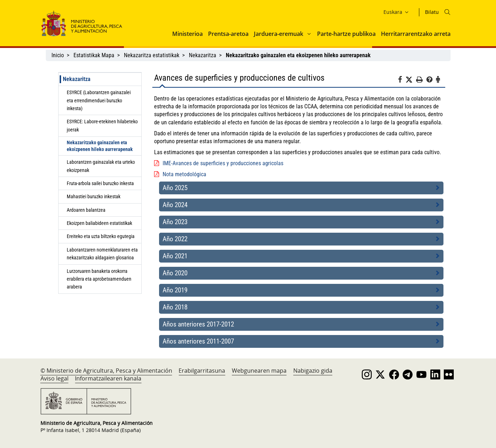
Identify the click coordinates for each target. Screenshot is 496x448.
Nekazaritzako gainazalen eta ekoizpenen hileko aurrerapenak (100, 146)
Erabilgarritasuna (202, 371)
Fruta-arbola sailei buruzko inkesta (100, 183)
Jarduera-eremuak (279, 34)
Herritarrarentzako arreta (416, 34)
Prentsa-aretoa (228, 34)
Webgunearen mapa (259, 371)
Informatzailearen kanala (108, 378)
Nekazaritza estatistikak (152, 55)
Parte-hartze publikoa (346, 34)
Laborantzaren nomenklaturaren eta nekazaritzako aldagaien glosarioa (102, 254)
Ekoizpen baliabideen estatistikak (99, 223)
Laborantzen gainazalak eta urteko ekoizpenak (101, 166)
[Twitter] (411, 80)
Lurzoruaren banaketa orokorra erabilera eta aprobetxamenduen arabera (99, 279)
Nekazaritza (203, 55)
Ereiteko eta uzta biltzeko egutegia (101, 236)
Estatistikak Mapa (94, 55)
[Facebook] (402, 81)
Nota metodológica (184, 174)
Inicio (58, 55)
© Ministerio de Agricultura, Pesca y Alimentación (106, 371)
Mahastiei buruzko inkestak (94, 196)
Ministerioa (187, 34)
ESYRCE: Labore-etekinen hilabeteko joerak (102, 125)
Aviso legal (54, 378)
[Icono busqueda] (447, 12)
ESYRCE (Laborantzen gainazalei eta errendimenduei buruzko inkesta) (99, 100)
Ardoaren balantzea (86, 210)
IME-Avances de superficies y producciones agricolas (223, 163)
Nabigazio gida (313, 371)
